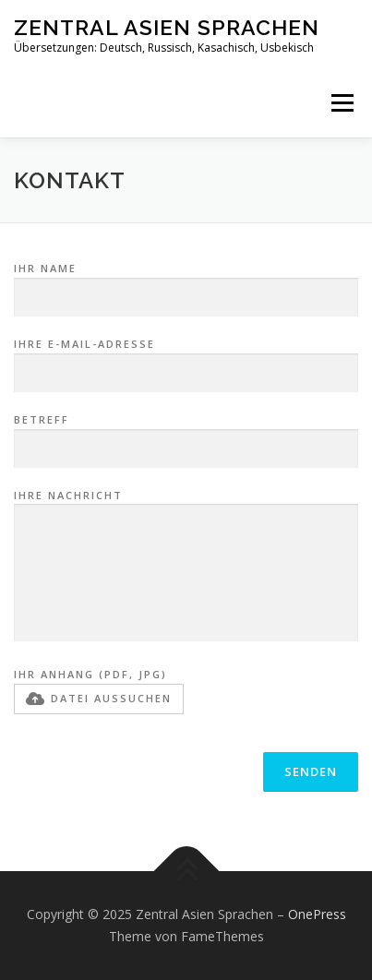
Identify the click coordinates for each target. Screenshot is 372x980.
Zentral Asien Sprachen (167, 27)
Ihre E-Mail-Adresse (186, 359)
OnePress (317, 914)
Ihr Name (186, 283)
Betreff (186, 435)
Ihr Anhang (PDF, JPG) (99, 690)
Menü (341, 103)
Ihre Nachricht (186, 567)
